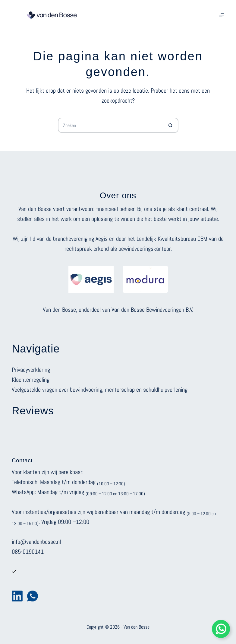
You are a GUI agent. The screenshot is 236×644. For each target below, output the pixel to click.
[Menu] (222, 15)
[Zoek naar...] (111, 125)
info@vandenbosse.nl (36, 542)
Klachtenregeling (31, 380)
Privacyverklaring (31, 370)
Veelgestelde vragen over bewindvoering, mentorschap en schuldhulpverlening (100, 390)
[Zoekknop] (171, 125)
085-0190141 (28, 552)
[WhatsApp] (33, 596)
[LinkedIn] (17, 596)
